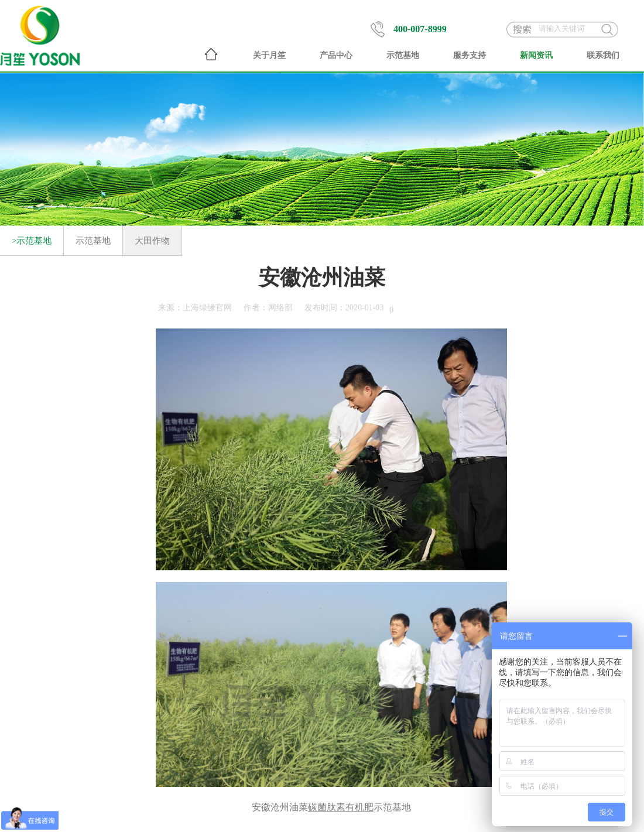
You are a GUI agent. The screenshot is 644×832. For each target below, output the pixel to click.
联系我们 (603, 55)
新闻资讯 (536, 55)
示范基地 (403, 55)
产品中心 (336, 55)
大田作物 (152, 241)
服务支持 (470, 55)
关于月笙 (269, 55)
